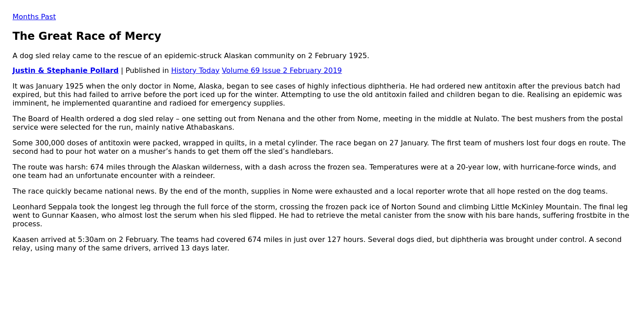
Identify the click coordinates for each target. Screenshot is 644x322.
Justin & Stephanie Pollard (66, 70)
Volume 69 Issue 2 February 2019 (282, 70)
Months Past (34, 17)
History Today (195, 70)
